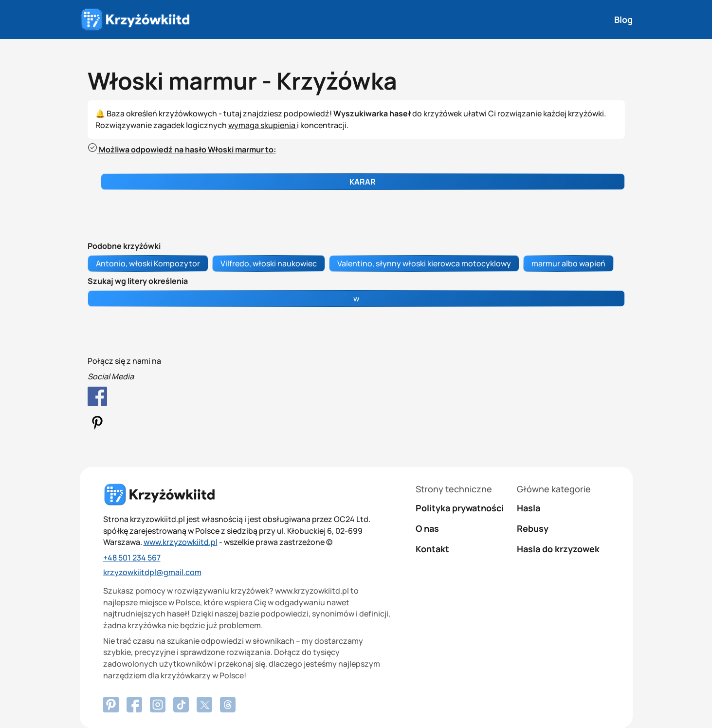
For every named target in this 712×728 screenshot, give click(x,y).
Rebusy (533, 528)
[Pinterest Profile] (356, 424)
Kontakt (432, 549)
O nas (427, 528)
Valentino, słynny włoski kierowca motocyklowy (424, 263)
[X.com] (204, 705)
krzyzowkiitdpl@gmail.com (152, 572)
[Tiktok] (181, 705)
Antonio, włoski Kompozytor (148, 263)
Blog (623, 19)
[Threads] (228, 705)
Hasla (529, 508)
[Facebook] (111, 705)
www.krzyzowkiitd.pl (181, 542)
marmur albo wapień (568, 263)
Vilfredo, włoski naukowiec (269, 263)
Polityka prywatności (460, 508)
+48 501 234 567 (132, 558)
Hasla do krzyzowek (558, 549)
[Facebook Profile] (356, 398)
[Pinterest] (134, 705)
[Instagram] (158, 705)
